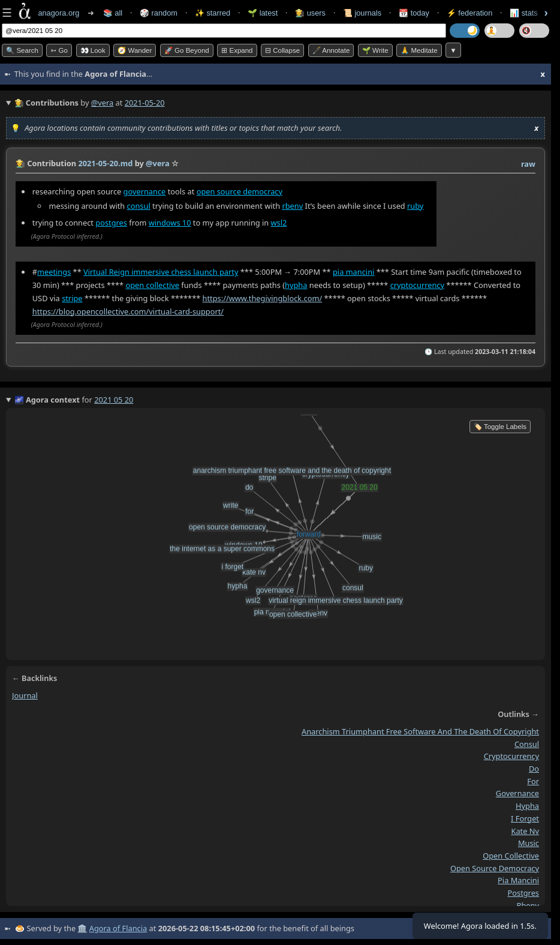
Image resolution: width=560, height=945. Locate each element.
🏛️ (82, 928)
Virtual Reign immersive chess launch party (161, 272)
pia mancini (353, 272)
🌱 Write (375, 50)
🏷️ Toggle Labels (500, 427)
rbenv (292, 206)
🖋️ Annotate (331, 50)
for (533, 781)
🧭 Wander (135, 50)
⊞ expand (237, 50)
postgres (111, 223)
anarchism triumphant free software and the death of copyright (420, 731)
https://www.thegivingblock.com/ (263, 298)
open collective (152, 285)
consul (139, 206)
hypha (296, 285)
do (534, 769)
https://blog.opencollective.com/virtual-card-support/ (128, 311)
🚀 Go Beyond (187, 50)
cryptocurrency (417, 285)
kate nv (526, 831)
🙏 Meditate (419, 50)
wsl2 (279, 223)
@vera (102, 103)
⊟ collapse (282, 50)
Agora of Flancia (118, 928)
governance (145, 191)
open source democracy (240, 191)
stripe (72, 298)
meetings (54, 272)
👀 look (93, 50)
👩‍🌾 (20, 163)
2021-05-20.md (105, 163)
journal (25, 695)
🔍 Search (22, 50)
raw (528, 164)
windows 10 (170, 223)
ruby (415, 206)
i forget (525, 818)
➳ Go (59, 50)
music (529, 843)
